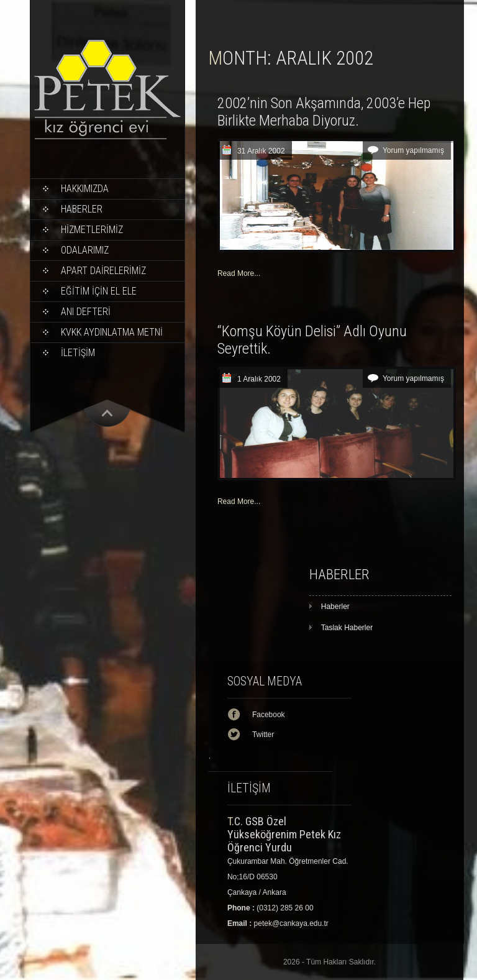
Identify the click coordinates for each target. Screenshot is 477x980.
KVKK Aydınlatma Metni (112, 332)
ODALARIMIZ (85, 250)
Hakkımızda (85, 189)
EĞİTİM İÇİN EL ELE (99, 291)
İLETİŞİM (78, 353)
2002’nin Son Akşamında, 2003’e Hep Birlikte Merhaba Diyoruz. (324, 112)
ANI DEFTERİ (86, 312)
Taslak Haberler (347, 628)
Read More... (239, 273)
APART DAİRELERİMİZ (103, 271)
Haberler (82, 209)
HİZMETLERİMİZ (92, 230)
